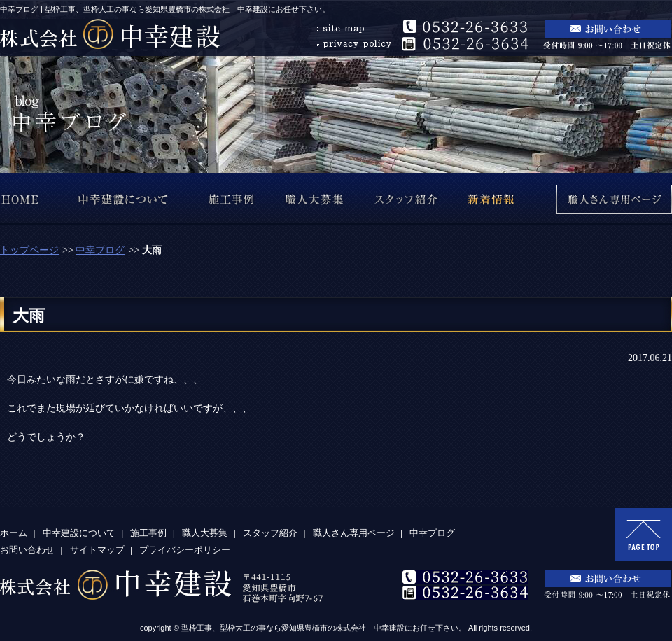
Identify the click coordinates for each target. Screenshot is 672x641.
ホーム (14, 533)
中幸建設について (79, 533)
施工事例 (148, 533)
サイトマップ (97, 550)
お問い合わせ (27, 550)
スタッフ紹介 (270, 533)
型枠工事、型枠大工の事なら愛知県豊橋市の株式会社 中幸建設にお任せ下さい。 (324, 628)
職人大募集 (205, 533)
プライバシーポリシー (185, 550)
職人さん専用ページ (354, 533)
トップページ (29, 250)
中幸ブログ (100, 250)
